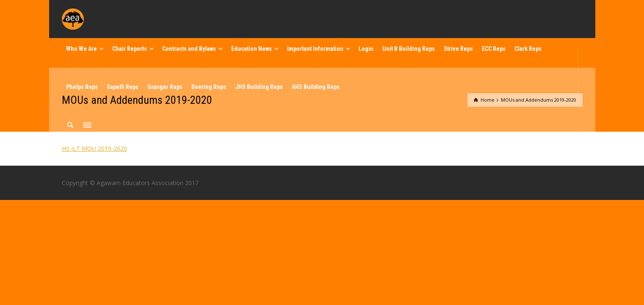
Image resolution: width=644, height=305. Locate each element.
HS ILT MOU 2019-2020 (94, 148)
